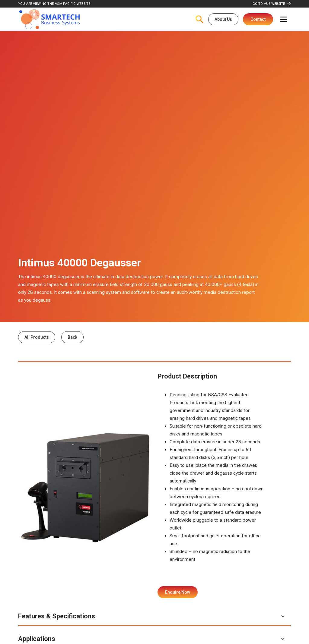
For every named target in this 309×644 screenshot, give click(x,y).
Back (72, 337)
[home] (49, 19)
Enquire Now (178, 592)
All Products (37, 337)
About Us (223, 19)
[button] (284, 19)
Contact (258, 19)
